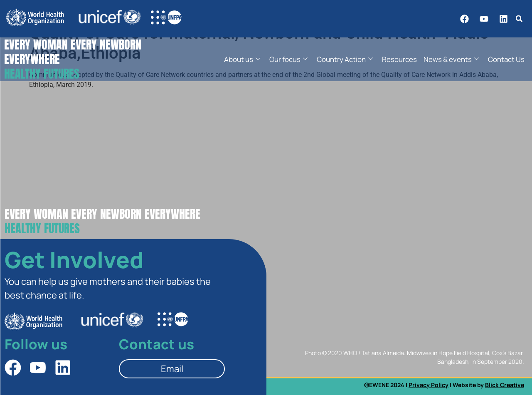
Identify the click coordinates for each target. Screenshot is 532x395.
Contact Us (506, 59)
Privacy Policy (429, 385)
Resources (399, 59)
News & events (451, 59)
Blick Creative (505, 385)
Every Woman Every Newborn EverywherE (102, 221)
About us (242, 59)
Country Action (345, 59)
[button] (519, 19)
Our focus (288, 59)
